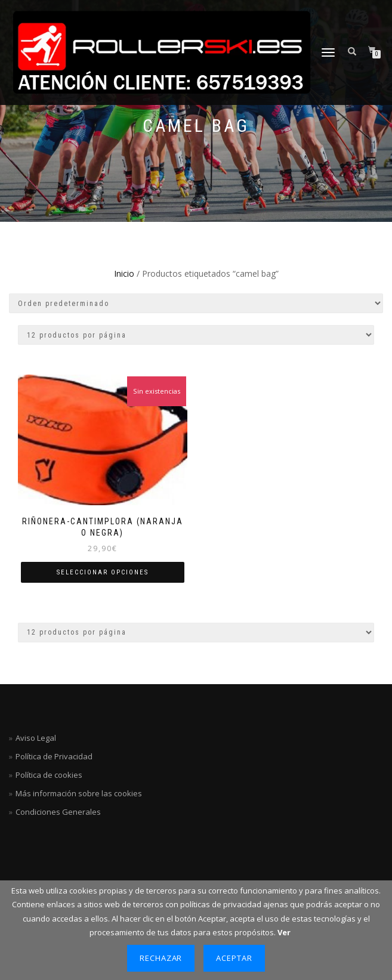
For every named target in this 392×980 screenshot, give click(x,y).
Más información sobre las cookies (79, 793)
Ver (284, 932)
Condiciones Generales (58, 812)
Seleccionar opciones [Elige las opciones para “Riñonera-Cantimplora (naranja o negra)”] (103, 572)
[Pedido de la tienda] (196, 303)
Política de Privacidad (54, 756)
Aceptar (234, 958)
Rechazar (161, 958)
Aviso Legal (36, 738)
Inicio (124, 273)
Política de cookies (49, 775)
